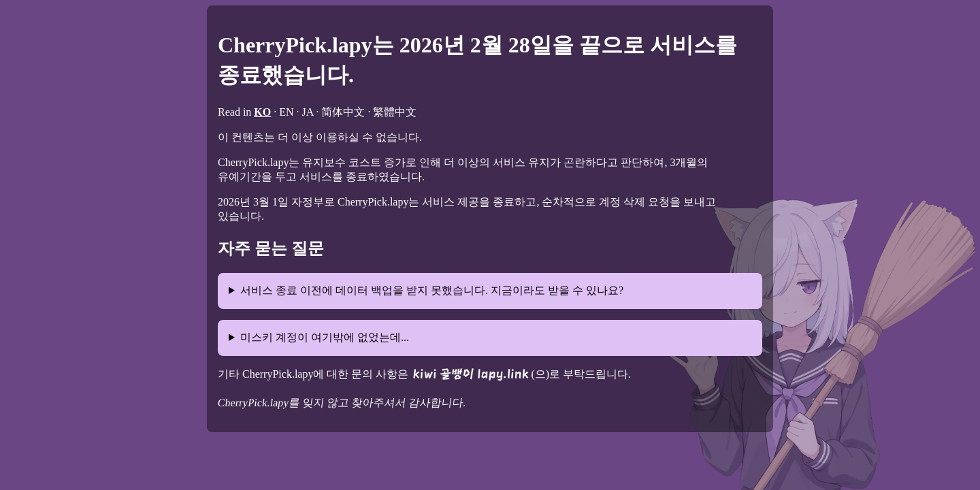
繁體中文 (395, 112)
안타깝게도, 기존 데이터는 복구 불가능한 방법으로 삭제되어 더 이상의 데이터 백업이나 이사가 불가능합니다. (490, 296)
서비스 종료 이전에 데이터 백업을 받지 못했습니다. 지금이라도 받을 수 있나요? (432, 290)
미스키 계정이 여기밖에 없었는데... (325, 337)
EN (286, 112)
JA (308, 112)
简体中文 (343, 112)
